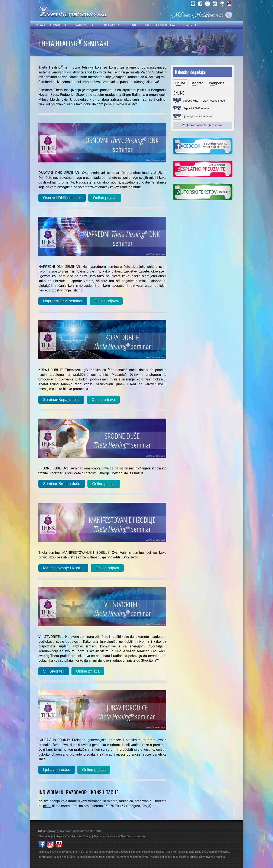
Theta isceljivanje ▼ (50, 25)
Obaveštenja (46, 836)
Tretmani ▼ (111, 25)
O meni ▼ (190, 25)
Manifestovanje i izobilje (63, 568)
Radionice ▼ (85, 25)
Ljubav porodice (57, 770)
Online (180, 83)
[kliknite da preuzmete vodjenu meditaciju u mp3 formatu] (203, 169)
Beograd (197, 83)
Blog (132, 25)
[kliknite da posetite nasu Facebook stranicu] (203, 146)
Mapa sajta (62, 836)
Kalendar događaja (160, 25)
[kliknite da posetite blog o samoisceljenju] (203, 192)
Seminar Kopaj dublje (61, 400)
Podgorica (217, 83)
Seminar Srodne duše (62, 484)
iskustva (131, 104)
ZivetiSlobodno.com (133, 836)
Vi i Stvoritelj (54, 671)
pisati (47, 806)
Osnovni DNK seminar (62, 198)
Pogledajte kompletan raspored (203, 125)
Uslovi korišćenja (81, 836)
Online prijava (105, 198)
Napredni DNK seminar (63, 301)
